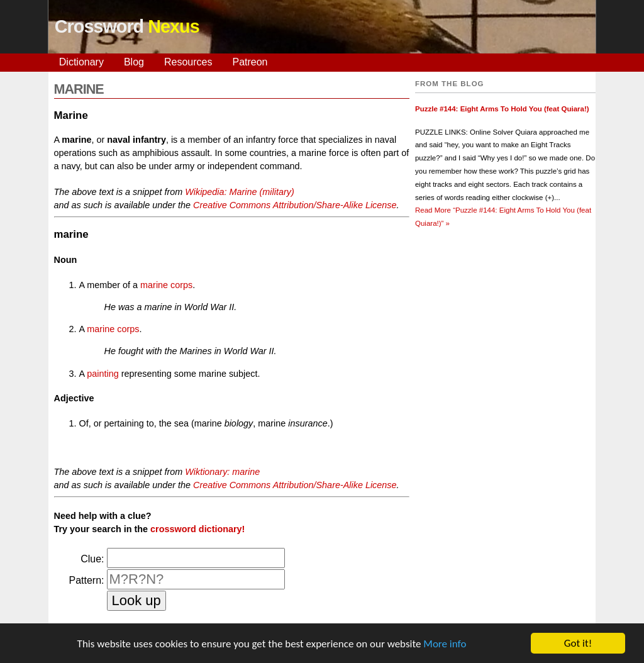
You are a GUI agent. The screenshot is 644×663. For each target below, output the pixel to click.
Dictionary (81, 62)
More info (445, 644)
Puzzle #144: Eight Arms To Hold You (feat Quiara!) (502, 109)
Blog (134, 62)
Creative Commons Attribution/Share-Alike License (295, 205)
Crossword (127, 26)
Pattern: (86, 580)
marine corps (166, 285)
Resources (188, 62)
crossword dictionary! (197, 529)
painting (103, 374)
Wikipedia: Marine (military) (239, 192)
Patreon (250, 62)
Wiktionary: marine (222, 472)
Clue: (92, 559)
